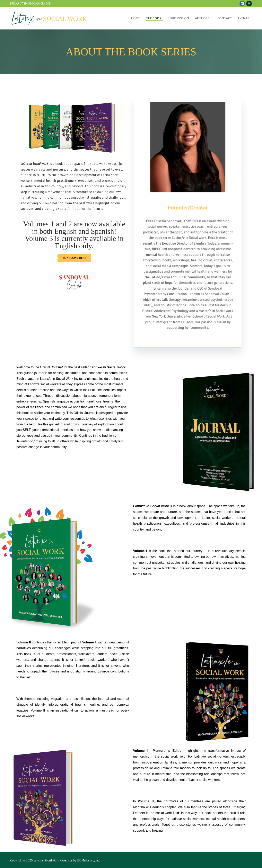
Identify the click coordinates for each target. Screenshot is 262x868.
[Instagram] (249, 4)
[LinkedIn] (242, 4)
